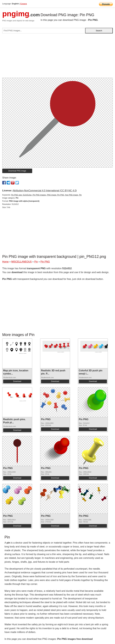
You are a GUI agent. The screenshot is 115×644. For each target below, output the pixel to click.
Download (17, 381)
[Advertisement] (57, 57)
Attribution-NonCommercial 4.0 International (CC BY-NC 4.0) (45, 191)
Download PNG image (17, 171)
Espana (24, 4)
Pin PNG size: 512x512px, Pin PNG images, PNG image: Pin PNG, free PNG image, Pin (46, 195)
